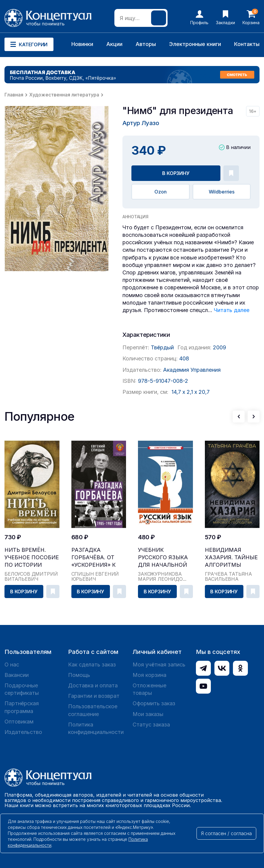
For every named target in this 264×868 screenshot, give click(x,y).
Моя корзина (149, 675)
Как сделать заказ (92, 665)
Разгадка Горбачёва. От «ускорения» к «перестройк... (94, 558)
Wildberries (222, 192)
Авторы (146, 44)
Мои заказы (148, 714)
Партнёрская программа (22, 707)
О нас (12, 665)
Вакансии (17, 675)
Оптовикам (19, 722)
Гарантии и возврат (94, 696)
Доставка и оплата (93, 685)
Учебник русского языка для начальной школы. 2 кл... (163, 558)
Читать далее (232, 310)
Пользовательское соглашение (93, 710)
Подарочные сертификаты (22, 689)
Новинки (82, 44)
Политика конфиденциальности (96, 728)
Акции (114, 44)
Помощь (79, 675)
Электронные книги (195, 44)
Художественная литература (64, 95)
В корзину (176, 173)
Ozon (160, 192)
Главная (14, 95)
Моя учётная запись (159, 665)
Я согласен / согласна (226, 833)
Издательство (23, 732)
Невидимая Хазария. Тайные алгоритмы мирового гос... (231, 558)
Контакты (247, 44)
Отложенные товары (149, 689)
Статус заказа (151, 725)
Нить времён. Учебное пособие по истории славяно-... (32, 558)
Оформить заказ (154, 703)
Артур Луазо (141, 123)
